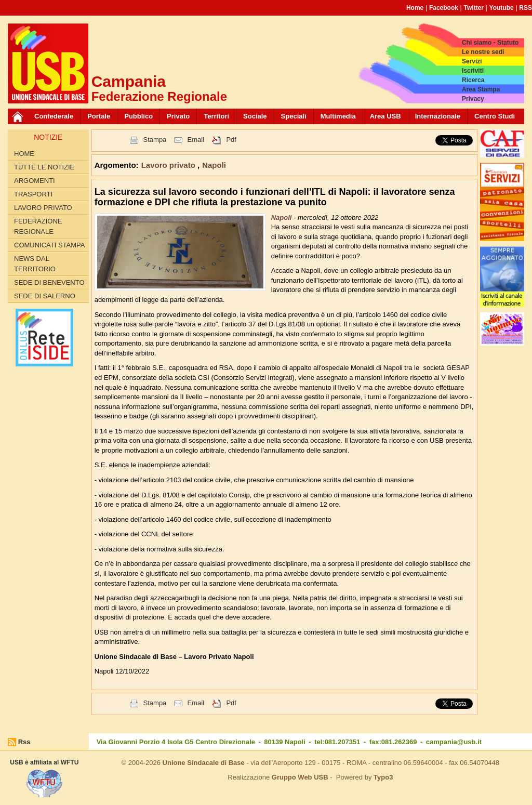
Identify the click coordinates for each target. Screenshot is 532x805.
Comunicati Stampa (50, 245)
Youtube (502, 8)
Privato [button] (178, 116)
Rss (24, 742)
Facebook (444, 8)
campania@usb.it (454, 742)
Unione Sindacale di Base (204, 763)
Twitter (474, 8)
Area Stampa (481, 89)
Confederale (54, 116)
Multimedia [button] (338, 116)
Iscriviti (473, 71)
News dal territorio (35, 264)
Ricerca (473, 80)
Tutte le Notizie (44, 167)
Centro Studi (495, 116)
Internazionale (438, 116)
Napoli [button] (214, 165)
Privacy (473, 99)
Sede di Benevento (49, 282)
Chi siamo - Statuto (490, 43)
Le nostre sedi (483, 52)
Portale (99, 116)
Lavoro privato (43, 208)
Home (415, 8)
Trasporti (33, 194)
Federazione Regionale (38, 226)
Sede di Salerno (45, 296)
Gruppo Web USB (300, 777)
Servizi (472, 61)
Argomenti (35, 181)
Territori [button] (216, 116)
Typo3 (383, 777)
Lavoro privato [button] (169, 165)
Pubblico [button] (138, 116)
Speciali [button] (294, 116)
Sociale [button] (255, 116)
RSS (526, 8)
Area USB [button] (385, 116)
